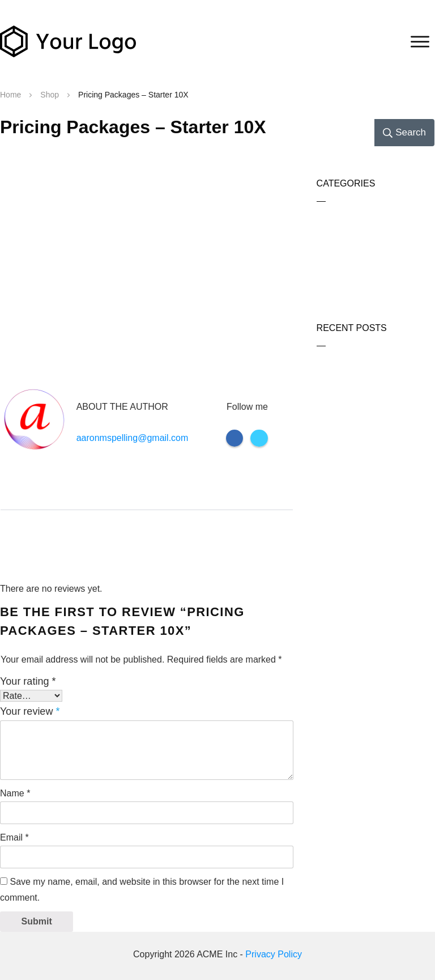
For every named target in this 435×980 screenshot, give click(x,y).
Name (15, 793)
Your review (30, 711)
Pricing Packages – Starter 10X (133, 127)
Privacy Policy (274, 954)
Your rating (28, 681)
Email (14, 837)
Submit (37, 921)
